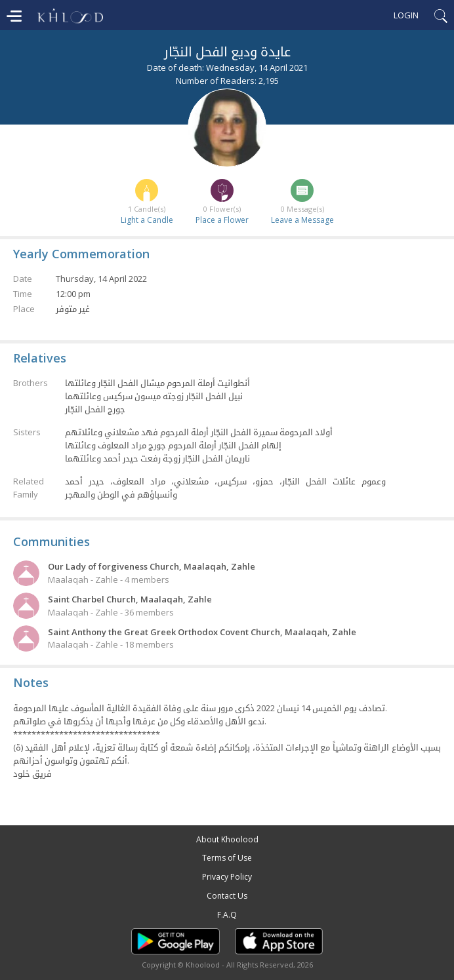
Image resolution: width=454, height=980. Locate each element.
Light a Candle (147, 220)
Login (406, 15)
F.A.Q (227, 915)
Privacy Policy (227, 877)
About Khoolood (227, 839)
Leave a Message (302, 220)
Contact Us (227, 896)
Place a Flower (222, 220)
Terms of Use (227, 858)
